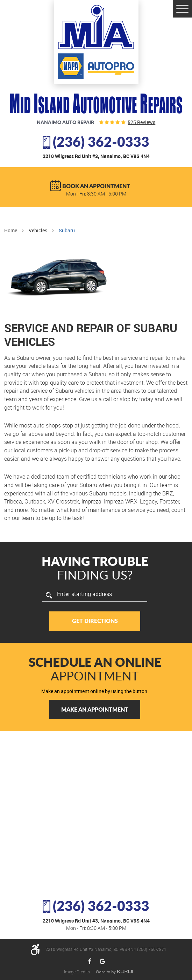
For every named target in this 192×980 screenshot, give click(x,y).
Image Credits (77, 972)
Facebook (90, 962)
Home (11, 230)
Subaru (67, 230)
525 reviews (141, 122)
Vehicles (38, 230)
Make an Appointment (95, 709)
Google (102, 962)
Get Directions (95, 621)
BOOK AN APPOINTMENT (96, 186)
